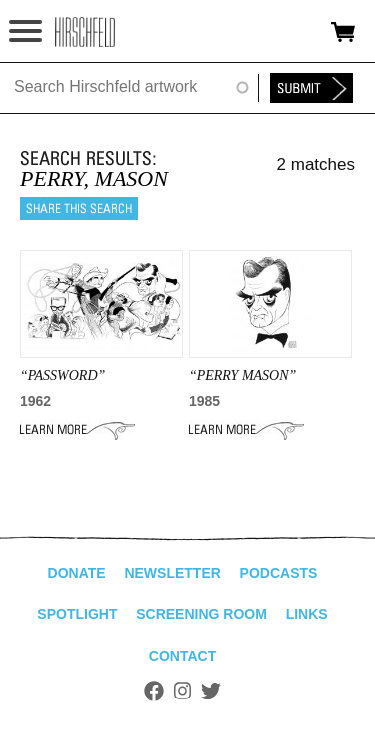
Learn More (77, 430)
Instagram (182, 691)
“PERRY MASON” (242, 375)
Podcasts (279, 573)
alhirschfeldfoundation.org (85, 32)
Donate (77, 573)
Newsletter (172, 573)
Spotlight (77, 614)
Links (307, 614)
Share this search (79, 208)
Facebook (154, 691)
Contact (182, 656)
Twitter (211, 691)
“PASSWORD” (62, 375)
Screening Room (201, 614)
